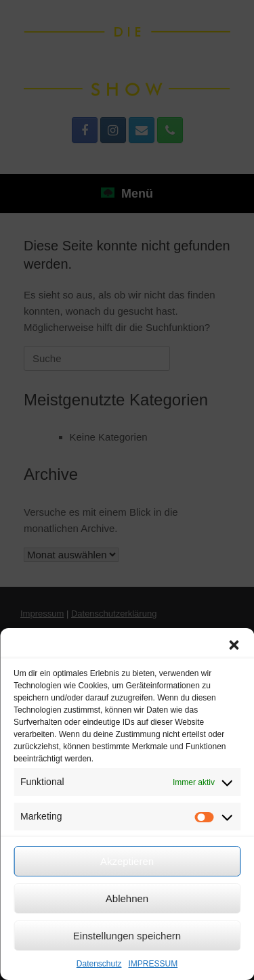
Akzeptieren (127, 861)
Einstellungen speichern (127, 936)
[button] (234, 645)
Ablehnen (127, 898)
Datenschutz (99, 964)
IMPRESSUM (153, 964)
